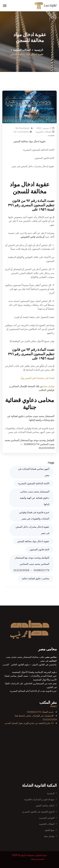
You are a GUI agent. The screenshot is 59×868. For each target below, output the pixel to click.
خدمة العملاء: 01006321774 (40, 712)
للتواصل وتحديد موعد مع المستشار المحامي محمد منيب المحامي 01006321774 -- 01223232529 (31, 564)
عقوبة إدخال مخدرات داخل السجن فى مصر (32, 530)
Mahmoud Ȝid (23, 859)
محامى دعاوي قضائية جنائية (36, 578)
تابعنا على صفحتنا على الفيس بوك (37, 378)
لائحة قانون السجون (39, 549)
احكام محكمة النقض (45, 806)
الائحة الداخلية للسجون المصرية (34, 483)
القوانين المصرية (47, 818)
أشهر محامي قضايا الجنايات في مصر (34, 472)
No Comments (23, 132)
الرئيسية (39, 50)
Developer (24, 128)
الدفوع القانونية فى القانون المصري (38, 812)
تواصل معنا (49, 386)
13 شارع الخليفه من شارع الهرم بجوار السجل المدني (29, 723)
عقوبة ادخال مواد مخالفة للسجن (33, 541)
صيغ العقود (50, 830)
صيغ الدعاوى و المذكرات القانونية (39, 799)
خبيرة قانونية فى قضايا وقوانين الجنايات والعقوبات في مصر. (34, 515)
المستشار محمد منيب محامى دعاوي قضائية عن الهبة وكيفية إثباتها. (35, 498)
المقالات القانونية (22, 50)
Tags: (51, 463)
